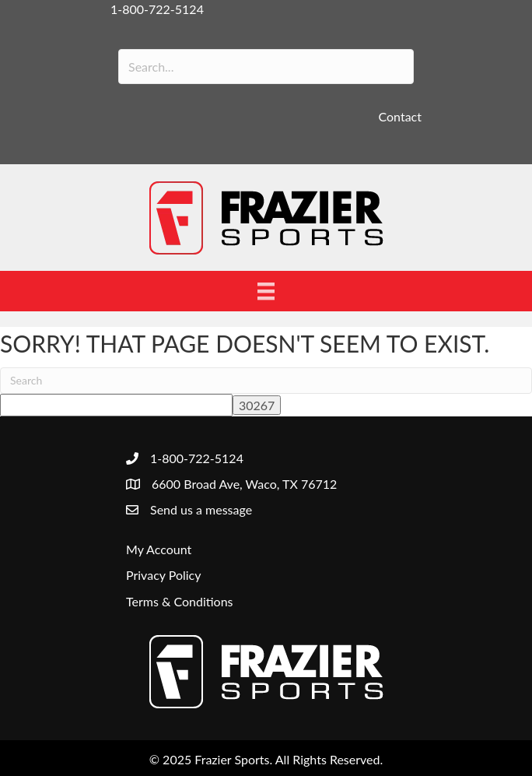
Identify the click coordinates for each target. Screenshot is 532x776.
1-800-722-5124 (157, 9)
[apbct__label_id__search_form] (116, 405)
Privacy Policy (164, 575)
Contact (400, 116)
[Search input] (266, 67)
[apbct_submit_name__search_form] (257, 405)
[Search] (266, 381)
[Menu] (266, 291)
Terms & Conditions (180, 601)
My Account (159, 549)
